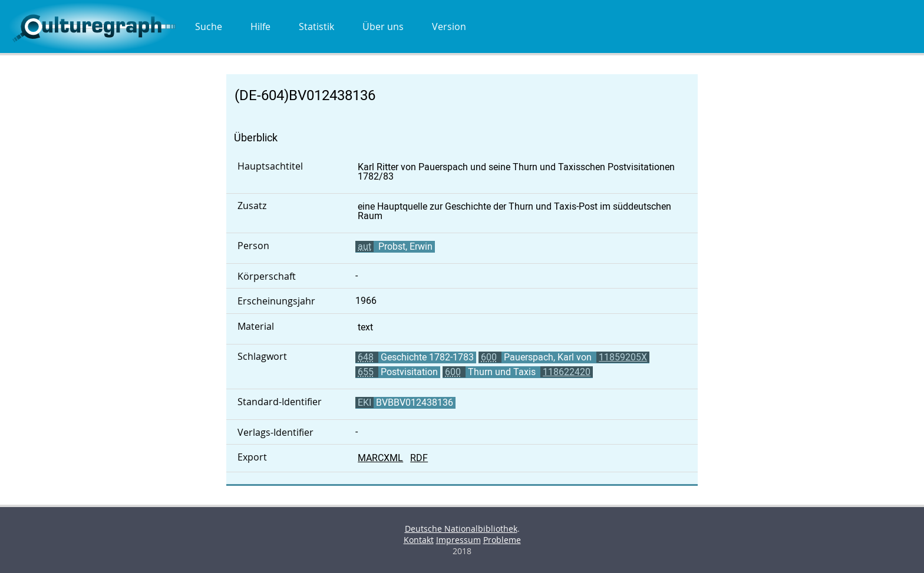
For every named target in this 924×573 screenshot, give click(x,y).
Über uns (383, 27)
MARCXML (380, 458)
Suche (209, 27)
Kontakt (419, 540)
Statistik (316, 27)
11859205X (623, 357)
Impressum (458, 540)
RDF (419, 458)
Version (449, 27)
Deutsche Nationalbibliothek (461, 529)
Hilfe (260, 27)
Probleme (502, 540)
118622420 (567, 372)
